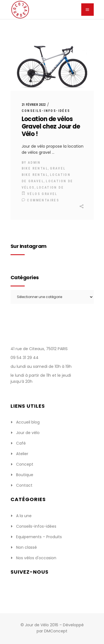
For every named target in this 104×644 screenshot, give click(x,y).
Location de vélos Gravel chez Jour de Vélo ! (51, 126)
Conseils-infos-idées (46, 111)
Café (21, 443)
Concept (25, 464)
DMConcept (56, 631)
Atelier (22, 454)
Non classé (26, 547)
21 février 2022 (34, 105)
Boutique (25, 475)
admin (34, 163)
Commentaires (40, 200)
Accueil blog (28, 422)
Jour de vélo (28, 433)
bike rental (35, 168)
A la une (24, 516)
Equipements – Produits (39, 537)
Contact (24, 485)
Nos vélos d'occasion (36, 558)
